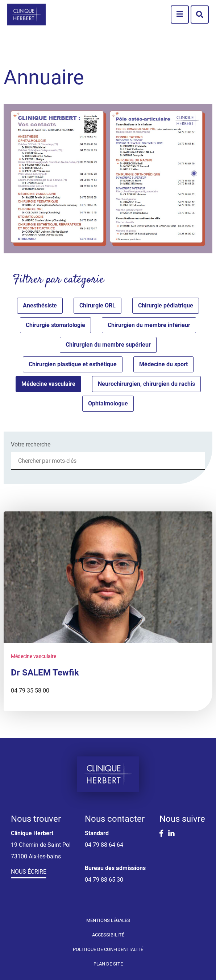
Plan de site (108, 964)
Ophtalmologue (108, 403)
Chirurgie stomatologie (55, 325)
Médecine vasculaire (48, 384)
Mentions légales (108, 920)
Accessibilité (108, 935)
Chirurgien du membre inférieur (149, 325)
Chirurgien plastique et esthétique (73, 364)
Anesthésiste (40, 305)
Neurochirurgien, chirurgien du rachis (146, 384)
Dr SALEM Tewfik (45, 673)
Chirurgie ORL (97, 305)
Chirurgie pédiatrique (166, 305)
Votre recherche (31, 444)
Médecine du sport (163, 364)
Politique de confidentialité (108, 949)
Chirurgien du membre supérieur (108, 345)
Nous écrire (29, 872)
